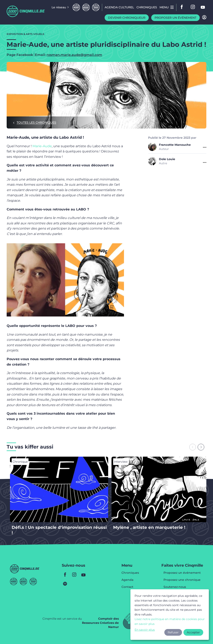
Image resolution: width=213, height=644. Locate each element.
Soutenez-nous (175, 587)
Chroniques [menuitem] (147, 7)
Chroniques (130, 573)
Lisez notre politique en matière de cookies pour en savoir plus (170, 621)
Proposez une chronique (182, 580)
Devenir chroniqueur (127, 18)
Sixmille (86, 7)
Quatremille (76, 7)
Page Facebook (20, 55)
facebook (183, 7)
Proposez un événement (182, 573)
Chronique (20, 462)
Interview (121, 462)
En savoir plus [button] (145, 630)
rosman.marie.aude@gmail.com (74, 55)
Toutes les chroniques (36, 122)
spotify (65, 584)
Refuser (173, 632)
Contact (127, 587)
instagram (193, 7)
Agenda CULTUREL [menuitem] (119, 7)
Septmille (96, 7)
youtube (203, 7)
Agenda (127, 580)
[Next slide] (201, 447)
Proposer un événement (175, 18)
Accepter (193, 632)
